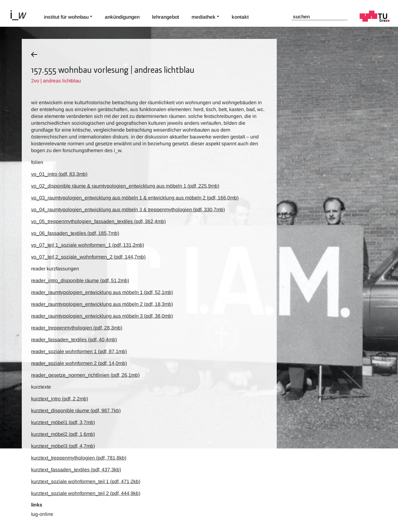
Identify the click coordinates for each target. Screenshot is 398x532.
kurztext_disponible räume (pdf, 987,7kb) (76, 411)
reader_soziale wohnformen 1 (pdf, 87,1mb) (79, 351)
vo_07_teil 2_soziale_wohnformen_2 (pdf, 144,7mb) (88, 257)
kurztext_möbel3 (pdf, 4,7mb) (63, 446)
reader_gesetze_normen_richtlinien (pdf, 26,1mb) (85, 375)
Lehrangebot (166, 17)
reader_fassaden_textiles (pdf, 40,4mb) (74, 340)
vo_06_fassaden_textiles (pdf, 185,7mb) (75, 233)
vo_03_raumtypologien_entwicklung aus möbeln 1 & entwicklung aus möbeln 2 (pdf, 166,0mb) (135, 198)
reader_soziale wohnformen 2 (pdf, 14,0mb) (79, 363)
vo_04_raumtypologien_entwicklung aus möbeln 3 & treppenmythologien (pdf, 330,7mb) (128, 210)
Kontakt (240, 17)
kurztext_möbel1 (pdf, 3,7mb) (63, 422)
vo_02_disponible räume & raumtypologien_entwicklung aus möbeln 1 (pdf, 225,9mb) (125, 186)
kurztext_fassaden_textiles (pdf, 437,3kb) (76, 470)
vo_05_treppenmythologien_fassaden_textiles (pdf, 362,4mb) (98, 221)
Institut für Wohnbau (66, 17)
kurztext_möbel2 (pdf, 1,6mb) (63, 434)
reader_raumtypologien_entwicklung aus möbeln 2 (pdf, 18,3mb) (102, 304)
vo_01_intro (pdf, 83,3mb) (59, 174)
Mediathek (204, 17)
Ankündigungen (122, 17)
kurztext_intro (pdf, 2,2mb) (60, 399)
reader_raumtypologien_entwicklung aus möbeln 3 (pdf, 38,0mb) (102, 316)
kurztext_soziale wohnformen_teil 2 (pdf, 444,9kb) (86, 493)
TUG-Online (42, 514)
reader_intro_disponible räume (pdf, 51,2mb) (80, 280)
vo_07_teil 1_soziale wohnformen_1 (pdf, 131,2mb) (88, 245)
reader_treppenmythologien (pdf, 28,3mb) (77, 328)
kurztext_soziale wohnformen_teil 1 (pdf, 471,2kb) (86, 481)
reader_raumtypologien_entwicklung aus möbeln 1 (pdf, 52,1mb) (102, 292)
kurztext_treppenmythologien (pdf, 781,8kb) (79, 458)
